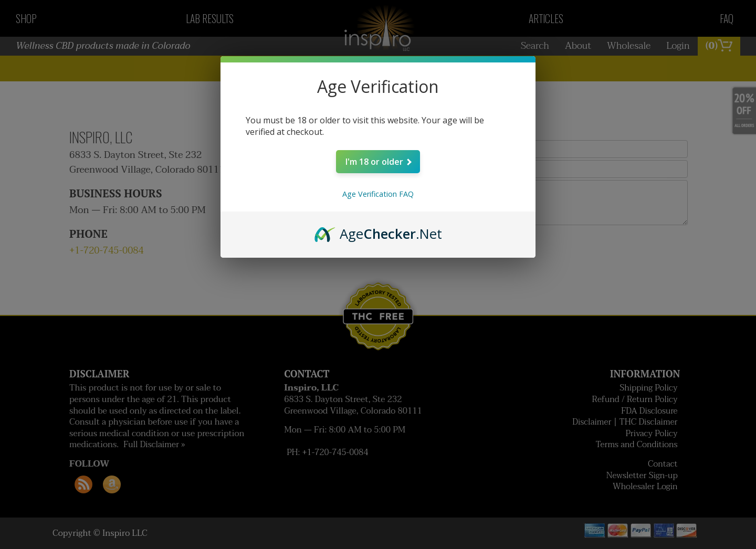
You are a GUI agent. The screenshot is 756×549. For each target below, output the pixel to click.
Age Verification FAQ (378, 194)
